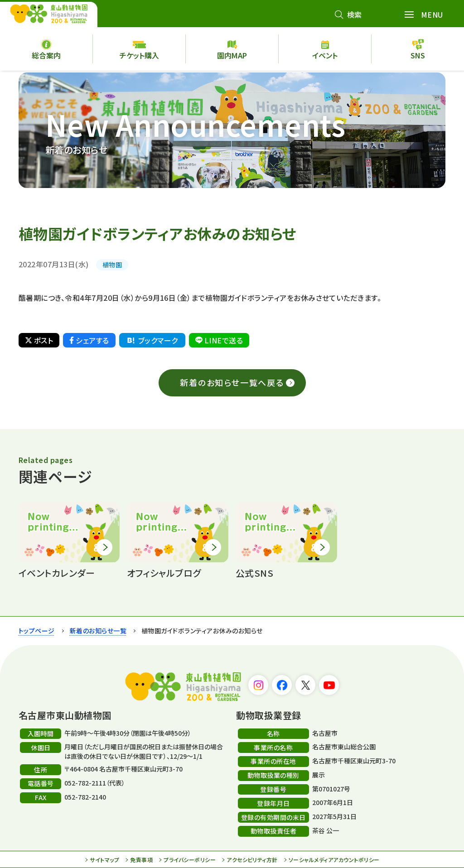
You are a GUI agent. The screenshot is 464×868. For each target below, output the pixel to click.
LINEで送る (219, 340)
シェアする (89, 340)
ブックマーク (152, 340)
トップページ (37, 631)
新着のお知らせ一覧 (98, 631)
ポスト (39, 340)
